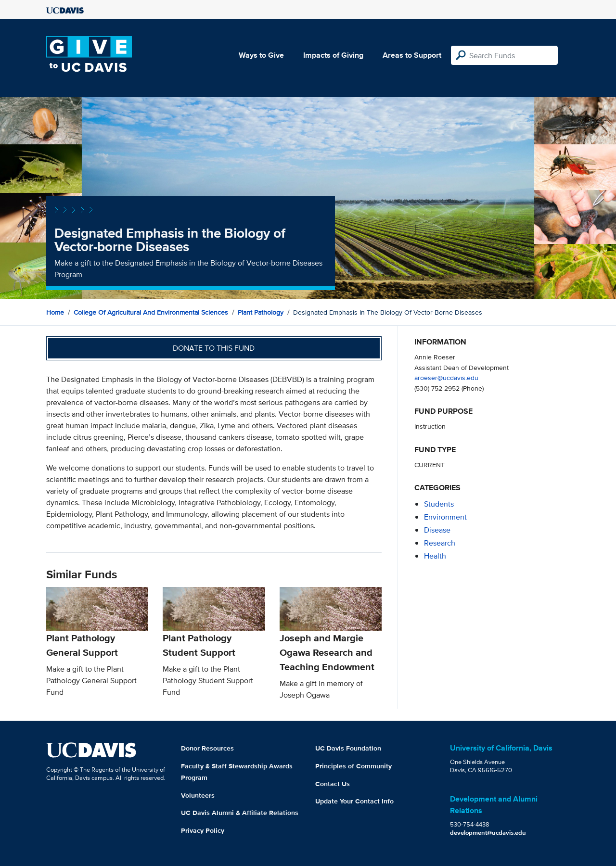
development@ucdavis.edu (488, 833)
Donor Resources (207, 748)
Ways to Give (261, 55)
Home (55, 312)
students (439, 504)
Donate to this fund (214, 348)
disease (437, 530)
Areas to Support (412, 55)
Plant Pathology (261, 312)
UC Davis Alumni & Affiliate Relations (240, 813)
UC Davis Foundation (348, 748)
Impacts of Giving (333, 55)
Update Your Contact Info (354, 801)
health (435, 556)
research (440, 543)
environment (445, 517)
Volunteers (198, 795)
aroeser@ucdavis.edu (446, 377)
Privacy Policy (203, 830)
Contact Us (333, 784)
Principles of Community (353, 766)
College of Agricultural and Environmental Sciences (151, 312)
